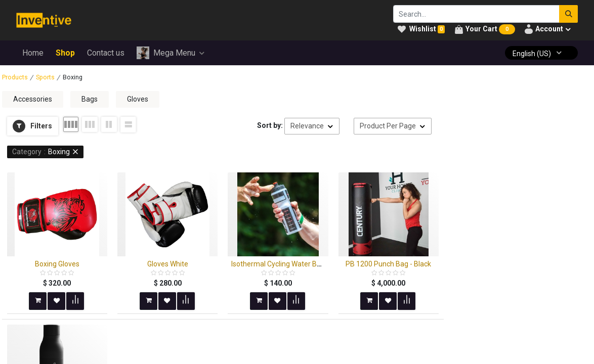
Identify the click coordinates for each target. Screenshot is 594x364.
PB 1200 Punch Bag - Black (388, 264)
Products (15, 77)
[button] (33, 126)
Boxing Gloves (57, 264)
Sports (45, 77)
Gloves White (168, 264)
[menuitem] (33, 53)
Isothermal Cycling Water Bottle (281, 264)
